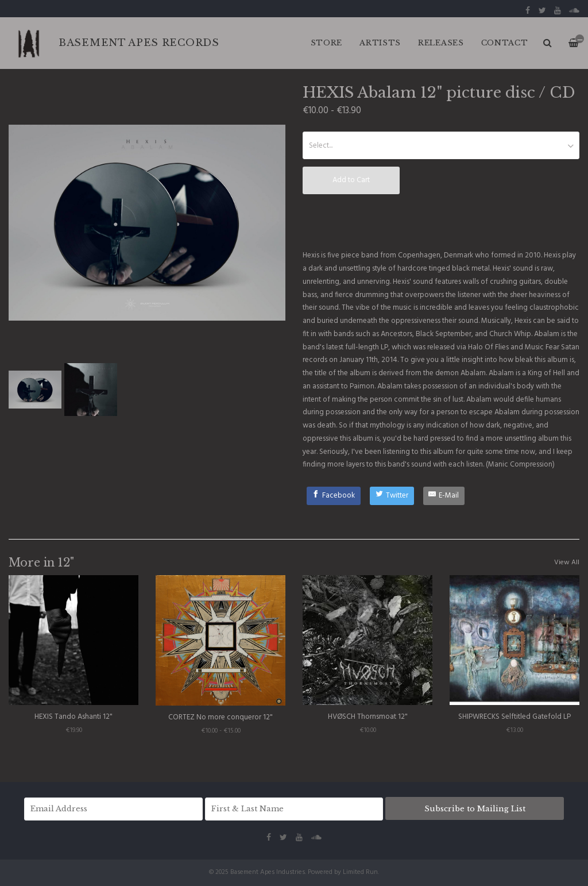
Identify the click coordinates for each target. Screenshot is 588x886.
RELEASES (441, 43)
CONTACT (505, 43)
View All (567, 563)
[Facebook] (334, 496)
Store (327, 43)
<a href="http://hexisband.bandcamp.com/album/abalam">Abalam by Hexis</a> (441, 221)
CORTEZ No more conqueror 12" (220, 717)
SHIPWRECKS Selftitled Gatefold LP (514, 717)
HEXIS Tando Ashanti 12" (73, 717)
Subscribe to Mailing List (475, 809)
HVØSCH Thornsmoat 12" (368, 717)
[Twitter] (392, 496)
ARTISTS (380, 43)
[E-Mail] (444, 496)
